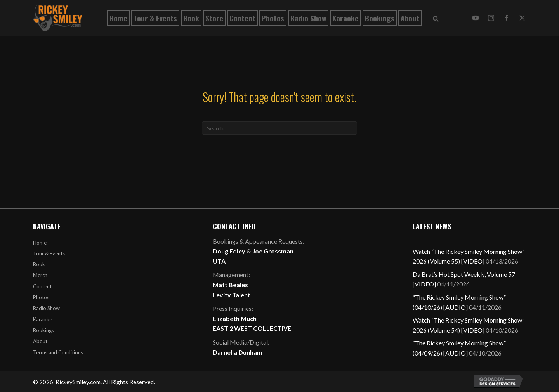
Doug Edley (229, 251)
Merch (40, 275)
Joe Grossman (273, 251)
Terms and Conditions (58, 352)
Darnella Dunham (238, 352)
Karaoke (43, 319)
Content (42, 286)
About (40, 341)
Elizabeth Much (235, 318)
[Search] (279, 128)
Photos (41, 297)
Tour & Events (49, 253)
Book (39, 264)
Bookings (43, 330)
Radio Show (46, 308)
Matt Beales (230, 285)
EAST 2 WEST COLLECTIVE (252, 328)
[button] (476, 18)
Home (40, 243)
